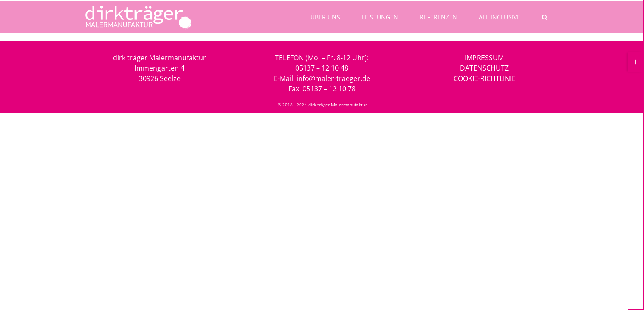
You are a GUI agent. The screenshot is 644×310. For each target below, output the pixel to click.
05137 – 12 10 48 (322, 68)
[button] (547, 17)
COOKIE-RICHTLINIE (485, 78)
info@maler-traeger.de (333, 78)
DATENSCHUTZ (484, 68)
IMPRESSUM (484, 58)
